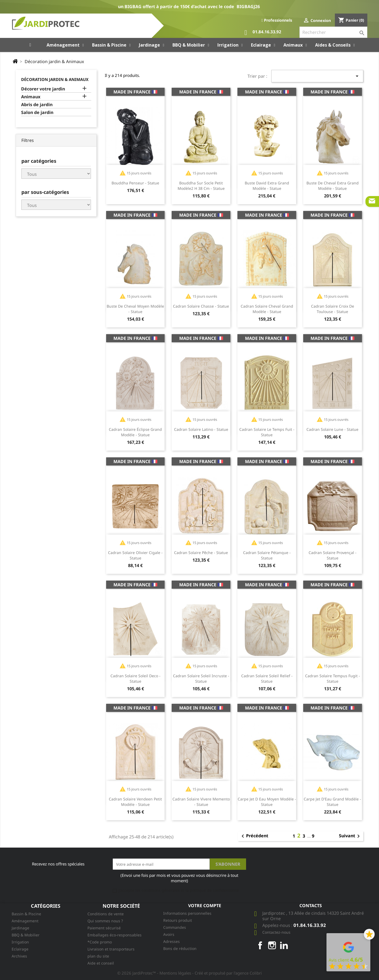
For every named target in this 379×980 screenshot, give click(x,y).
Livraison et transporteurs (111, 949)
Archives (19, 956)
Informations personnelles (187, 913)
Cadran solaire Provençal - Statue (333, 555)
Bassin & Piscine (26, 914)
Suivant (350, 836)
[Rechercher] (333, 32)
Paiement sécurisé (104, 928)
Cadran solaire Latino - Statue (201, 429)
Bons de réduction (180, 948)
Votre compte (205, 906)
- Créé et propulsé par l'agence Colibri (227, 973)
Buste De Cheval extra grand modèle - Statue (333, 186)
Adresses (171, 941)
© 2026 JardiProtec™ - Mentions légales (155, 973)
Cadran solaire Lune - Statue (332, 429)
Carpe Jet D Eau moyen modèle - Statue (267, 802)
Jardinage (20, 928)
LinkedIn (284, 945)
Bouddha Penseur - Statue (135, 183)
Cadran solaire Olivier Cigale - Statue (135, 555)
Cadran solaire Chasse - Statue (201, 306)
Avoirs (169, 934)
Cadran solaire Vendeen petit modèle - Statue (135, 802)
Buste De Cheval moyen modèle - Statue (135, 309)
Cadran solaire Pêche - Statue (201, 553)
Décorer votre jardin (43, 89)
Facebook (260, 945)
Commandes (175, 927)
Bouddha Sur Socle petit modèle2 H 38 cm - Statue (201, 186)
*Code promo (100, 942)
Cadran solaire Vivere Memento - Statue (201, 802)
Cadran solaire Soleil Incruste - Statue (201, 678)
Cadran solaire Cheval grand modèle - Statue (267, 309)
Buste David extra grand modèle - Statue (267, 186)
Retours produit (178, 920)
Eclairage (20, 949)
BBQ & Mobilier (26, 935)
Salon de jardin (37, 113)
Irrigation (20, 942)
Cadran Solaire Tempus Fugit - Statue (333, 678)
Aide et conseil (101, 963)
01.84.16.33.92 (263, 33)
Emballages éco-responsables (115, 935)
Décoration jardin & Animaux (55, 79)
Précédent (254, 836)
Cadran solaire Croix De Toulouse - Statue (333, 309)
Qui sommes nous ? (105, 921)
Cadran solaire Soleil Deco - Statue (135, 678)
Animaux (31, 97)
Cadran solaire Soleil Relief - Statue (267, 678)
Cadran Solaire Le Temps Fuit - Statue (267, 432)
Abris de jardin (37, 105)
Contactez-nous (276, 932)
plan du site (98, 956)
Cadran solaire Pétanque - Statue (267, 555)
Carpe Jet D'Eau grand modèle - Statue (332, 802)
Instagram (272, 945)
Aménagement (25, 921)
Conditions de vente (106, 914)
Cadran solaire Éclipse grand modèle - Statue (135, 432)
